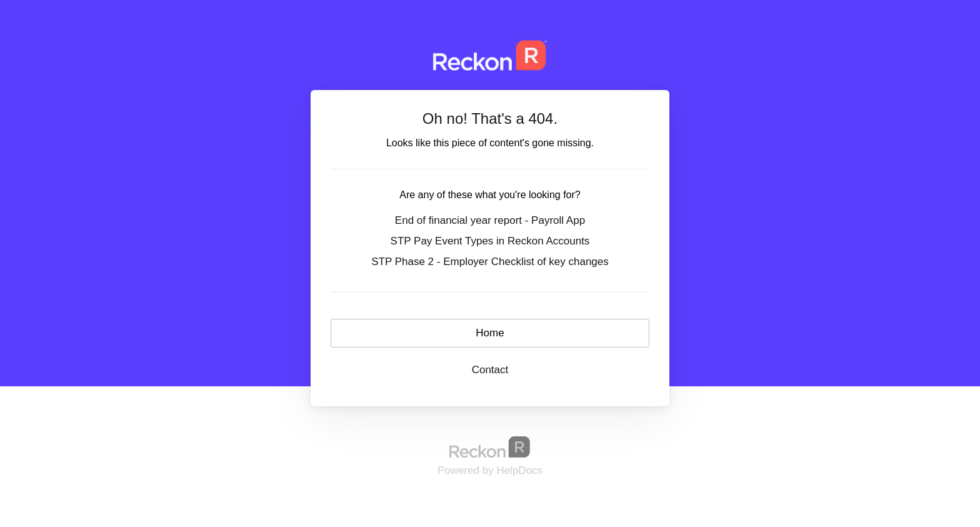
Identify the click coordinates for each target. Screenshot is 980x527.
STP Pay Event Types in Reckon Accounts (490, 241)
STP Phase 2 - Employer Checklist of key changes (490, 262)
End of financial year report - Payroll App (490, 220)
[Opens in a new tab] (490, 447)
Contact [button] (490, 370)
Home (490, 333)
